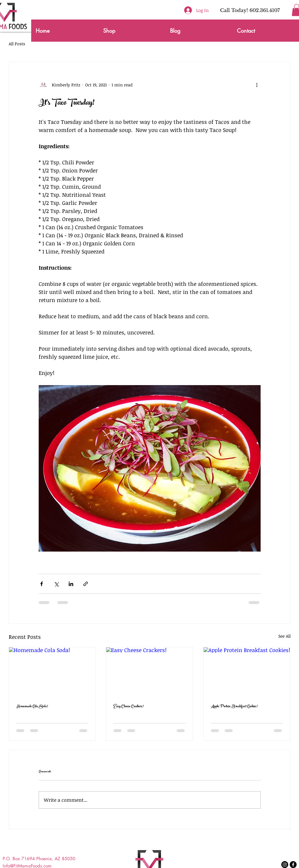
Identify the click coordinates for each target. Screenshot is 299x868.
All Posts (17, 44)
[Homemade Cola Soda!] (52, 672)
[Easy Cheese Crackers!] (149, 672)
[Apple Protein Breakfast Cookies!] (247, 672)
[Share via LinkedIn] (71, 584)
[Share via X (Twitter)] (56, 584)
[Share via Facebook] (42, 584)
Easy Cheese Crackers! (129, 707)
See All (284, 636)
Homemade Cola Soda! (32, 707)
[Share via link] (86, 584)
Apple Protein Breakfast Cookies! (234, 707)
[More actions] (257, 85)
